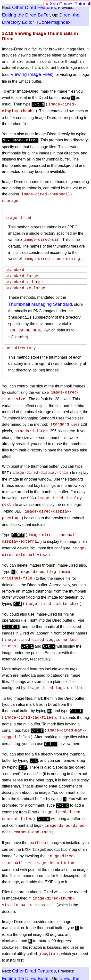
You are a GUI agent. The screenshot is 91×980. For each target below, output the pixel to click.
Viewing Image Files (31, 74)
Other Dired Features (34, 7)
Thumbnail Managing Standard (40, 304)
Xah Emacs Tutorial (70, 4)
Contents (48, 22)
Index (65, 22)
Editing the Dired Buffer (26, 15)
